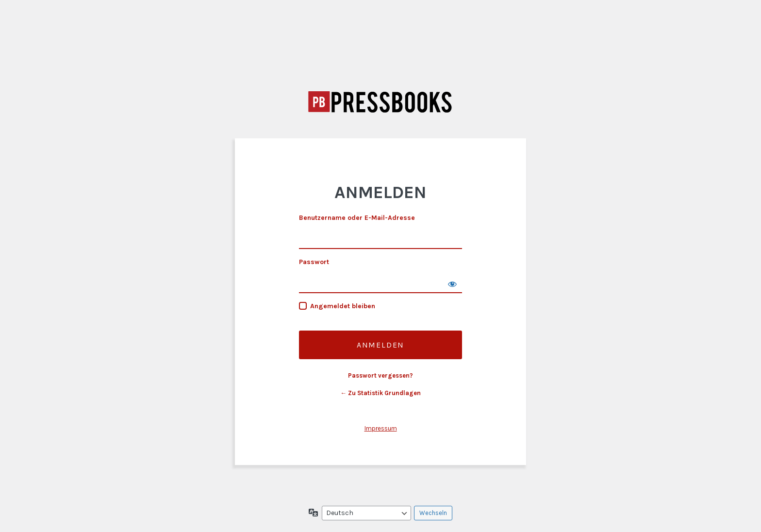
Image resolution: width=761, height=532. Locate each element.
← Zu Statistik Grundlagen (380, 393)
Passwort (314, 262)
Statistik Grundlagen (380, 102)
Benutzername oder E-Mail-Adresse (357, 218)
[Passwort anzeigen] (452, 283)
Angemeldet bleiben (343, 306)
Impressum (381, 428)
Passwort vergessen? (380, 375)
